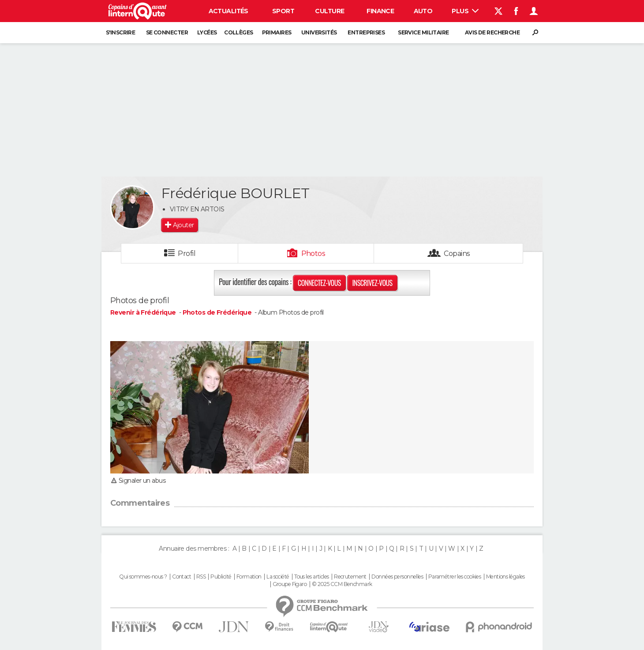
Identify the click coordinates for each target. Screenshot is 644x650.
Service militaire (423, 32)
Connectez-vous (319, 283)
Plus (465, 11)
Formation (249, 577)
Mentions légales (505, 577)
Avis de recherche (492, 32)
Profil (187, 254)
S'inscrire (120, 32)
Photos (313, 254)
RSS (201, 577)
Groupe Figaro (290, 584)
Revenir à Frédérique (144, 312)
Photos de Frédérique (217, 312)
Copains (457, 254)
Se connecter (167, 32)
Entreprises (366, 32)
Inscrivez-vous (372, 283)
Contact (182, 577)
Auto (423, 11)
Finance (380, 11)
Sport (283, 11)
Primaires (277, 32)
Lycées (207, 32)
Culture (329, 11)
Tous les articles (311, 577)
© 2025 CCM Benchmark (342, 584)
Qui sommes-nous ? (143, 577)
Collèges (239, 32)
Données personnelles (397, 577)
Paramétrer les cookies (455, 577)
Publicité (221, 577)
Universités (319, 32)
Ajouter (183, 225)
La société (278, 577)
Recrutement (350, 577)
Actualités (228, 11)
